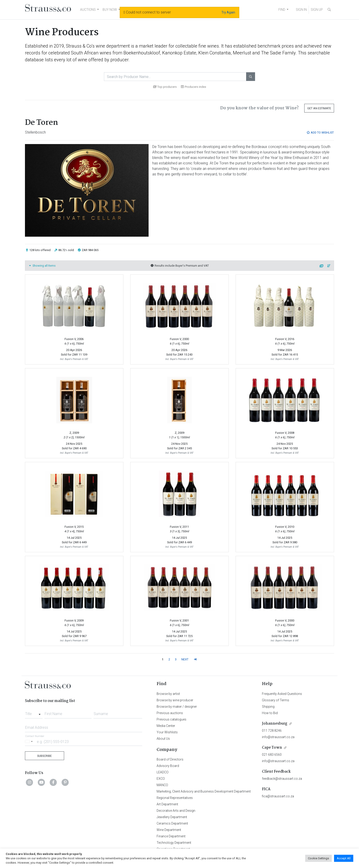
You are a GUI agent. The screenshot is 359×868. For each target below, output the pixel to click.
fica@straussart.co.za (278, 796)
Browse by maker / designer (177, 707)
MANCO (162, 785)
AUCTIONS (88, 10)
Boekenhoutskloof (142, 53)
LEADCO (163, 772)
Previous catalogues (171, 719)
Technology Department (174, 843)
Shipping (268, 707)
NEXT (185, 659)
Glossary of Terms (276, 700)
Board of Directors (170, 759)
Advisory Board (168, 766)
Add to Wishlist (320, 133)
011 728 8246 (272, 731)
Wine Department (169, 830)
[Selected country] (30, 741)
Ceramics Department (172, 823)
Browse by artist (168, 694)
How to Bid (270, 713)
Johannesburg (275, 724)
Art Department (167, 804)
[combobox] (34, 713)
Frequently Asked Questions (282, 694)
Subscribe (44, 756)
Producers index (193, 87)
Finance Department (171, 836)
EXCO (161, 779)
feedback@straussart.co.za (282, 779)
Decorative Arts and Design (176, 811)
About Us (163, 739)
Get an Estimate (319, 108)
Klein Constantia (215, 53)
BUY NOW (110, 10)
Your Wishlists (167, 732)
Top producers (165, 87)
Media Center (166, 726)
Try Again (228, 12)
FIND (282, 10)
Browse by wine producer (175, 700)
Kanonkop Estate (179, 53)
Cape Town (272, 748)
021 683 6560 (272, 755)
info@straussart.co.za (278, 737)
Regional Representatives (175, 798)
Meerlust (242, 53)
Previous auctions (170, 713)
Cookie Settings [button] (318, 858)
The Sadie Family (278, 53)
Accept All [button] (344, 858)
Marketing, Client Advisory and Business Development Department (204, 791)
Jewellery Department (172, 817)
